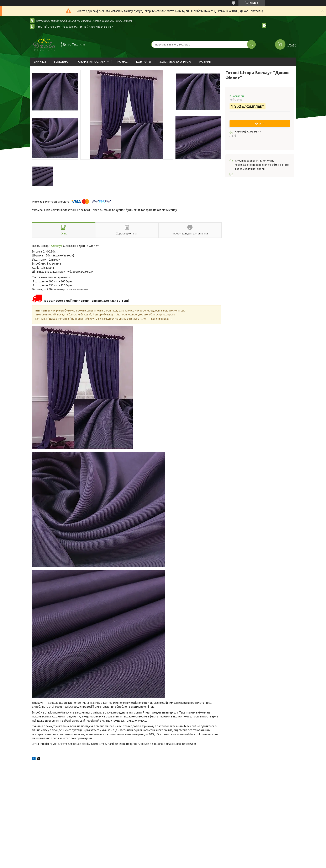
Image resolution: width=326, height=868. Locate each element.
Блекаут (57, 246)
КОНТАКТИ (144, 62)
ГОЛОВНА (61, 62)
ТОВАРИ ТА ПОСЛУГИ (91, 62)
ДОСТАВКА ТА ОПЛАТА (175, 62)
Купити (260, 124)
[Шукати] (251, 44)
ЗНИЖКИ (40, 62)
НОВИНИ (205, 62)
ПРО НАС (122, 62)
